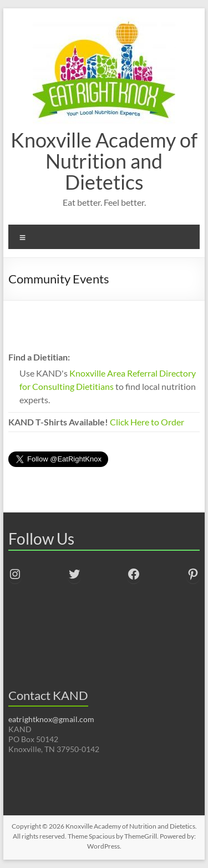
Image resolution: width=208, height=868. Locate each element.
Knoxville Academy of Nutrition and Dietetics (104, 161)
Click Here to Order (147, 422)
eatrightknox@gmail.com (51, 719)
